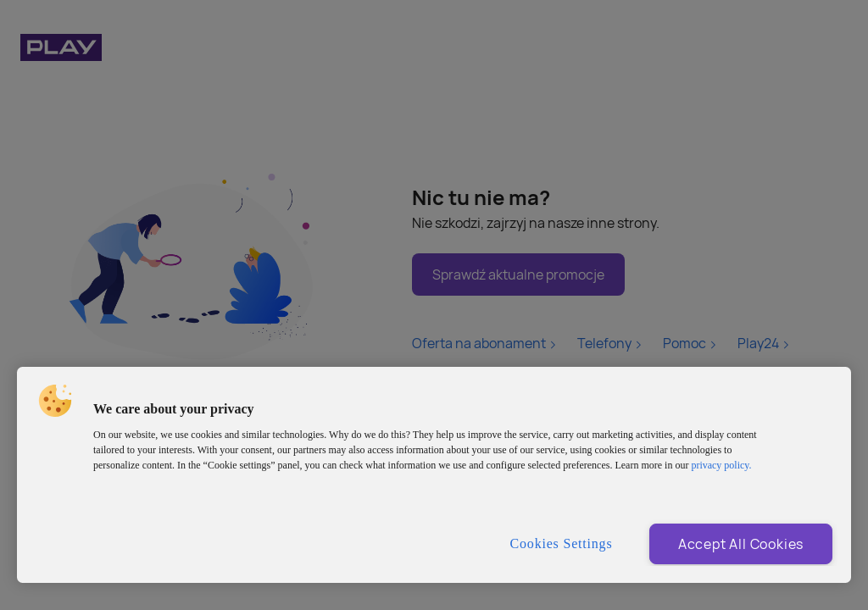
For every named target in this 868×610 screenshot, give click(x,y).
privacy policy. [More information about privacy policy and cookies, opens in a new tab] (721, 465)
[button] (55, 401)
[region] (434, 475)
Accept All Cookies (741, 544)
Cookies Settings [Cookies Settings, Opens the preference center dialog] (562, 543)
